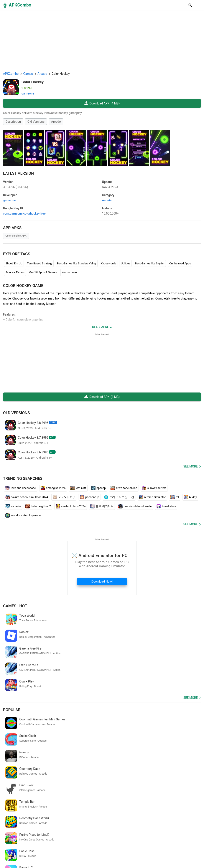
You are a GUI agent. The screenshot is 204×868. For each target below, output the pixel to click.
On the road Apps (180, 263)
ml (175, 497)
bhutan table (191, 811)
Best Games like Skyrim (150, 263)
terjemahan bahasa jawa (92, 811)
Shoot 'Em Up (14, 263)
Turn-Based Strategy (40, 263)
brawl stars (166, 506)
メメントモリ (64, 497)
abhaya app (146, 811)
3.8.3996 (16, 187)
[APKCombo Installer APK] (102, 783)
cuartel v (9, 811)
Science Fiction (15, 272)
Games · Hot (15, 606)
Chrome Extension (150, 853)
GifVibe (55, 860)
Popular (12, 677)
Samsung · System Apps (110, 860)
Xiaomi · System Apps (77, 860)
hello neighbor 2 (38, 506)
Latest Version (18, 173)
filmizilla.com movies (59, 811)
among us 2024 (53, 488)
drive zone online (124, 488)
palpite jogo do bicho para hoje (24, 819)
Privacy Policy (83, 853)
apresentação (119, 811)
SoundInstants (38, 860)
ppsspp (99, 488)
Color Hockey (33, 82)
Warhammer (69, 272)
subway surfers (154, 488)
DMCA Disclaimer (106, 853)
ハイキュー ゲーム (30, 811)
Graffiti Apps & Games (43, 272)
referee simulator (152, 497)
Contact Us (128, 853)
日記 (134, 811)
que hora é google (169, 811)
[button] (190, 5)
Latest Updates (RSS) (143, 860)
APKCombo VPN (175, 853)
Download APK (102, 103)
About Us (46, 853)
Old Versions (36, 122)
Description (13, 122)
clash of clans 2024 (71, 506)
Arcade (56, 122)
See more (191, 466)
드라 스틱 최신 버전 (119, 497)
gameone (28, 93)
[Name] (98, 835)
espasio (13, 506)
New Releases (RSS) (174, 860)
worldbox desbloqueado (23, 515)
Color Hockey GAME (23, 286)
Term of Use (63, 853)
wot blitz (78, 488)
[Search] (197, 835)
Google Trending (15, 860)
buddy (190, 497)
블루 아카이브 (102, 506)
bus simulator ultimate (135, 506)
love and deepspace (21, 488)
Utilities (126, 263)
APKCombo (11, 74)
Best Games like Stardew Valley (77, 263)
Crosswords (109, 263)
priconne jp (90, 497)
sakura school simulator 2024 (27, 497)
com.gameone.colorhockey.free (24, 213)
